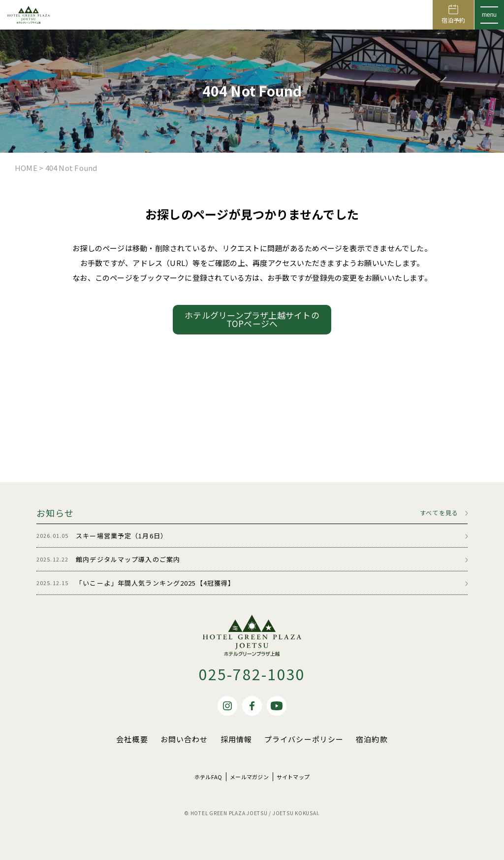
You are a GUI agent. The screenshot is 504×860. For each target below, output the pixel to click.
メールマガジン (249, 777)
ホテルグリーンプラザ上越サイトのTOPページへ (252, 319)
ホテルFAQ (208, 777)
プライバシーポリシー (304, 739)
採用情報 (236, 739)
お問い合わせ (184, 739)
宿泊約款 (372, 739)
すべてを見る (439, 513)
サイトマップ (293, 777)
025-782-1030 (252, 674)
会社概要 (132, 739)
